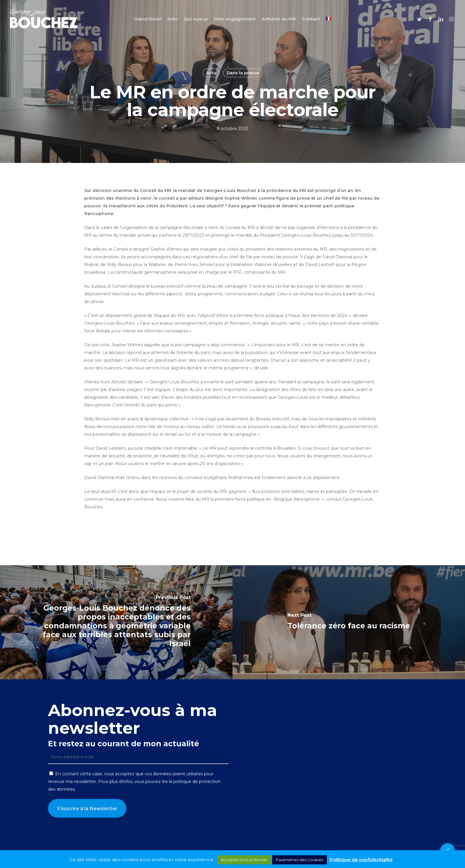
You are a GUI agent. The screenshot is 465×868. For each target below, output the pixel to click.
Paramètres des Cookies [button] (300, 860)
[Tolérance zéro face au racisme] (349, 622)
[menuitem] (329, 19)
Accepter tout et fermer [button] (244, 860)
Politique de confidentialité (361, 860)
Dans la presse (243, 73)
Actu (211, 73)
